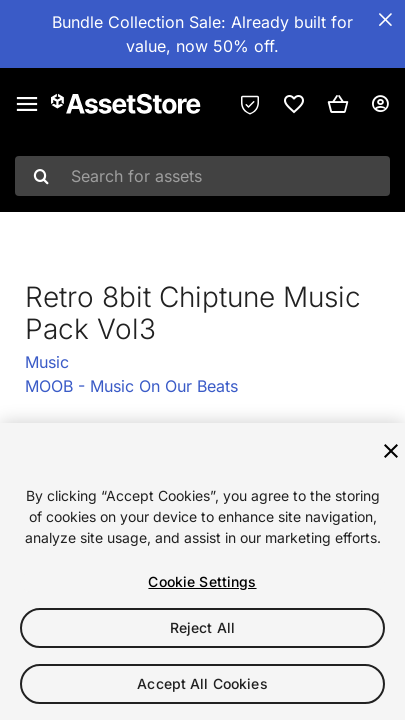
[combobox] (202, 176)
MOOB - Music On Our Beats (131, 386)
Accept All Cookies (202, 683)
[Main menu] (27, 104)
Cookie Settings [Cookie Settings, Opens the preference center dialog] (202, 581)
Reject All (202, 627)
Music (47, 362)
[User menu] (380, 104)
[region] (202, 571)
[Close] (391, 451)
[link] (294, 104)
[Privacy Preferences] (250, 104)
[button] (338, 104)
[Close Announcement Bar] (385, 20)
